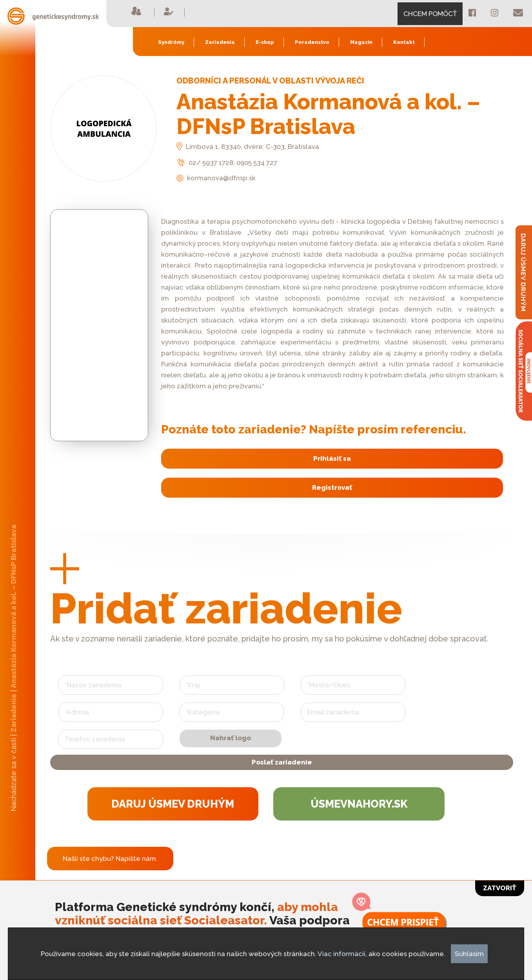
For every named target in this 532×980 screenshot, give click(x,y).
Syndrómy (171, 42)
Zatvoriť (500, 888)
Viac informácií (341, 954)
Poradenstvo (312, 42)
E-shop (265, 42)
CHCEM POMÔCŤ (430, 14)
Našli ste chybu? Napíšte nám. (110, 875)
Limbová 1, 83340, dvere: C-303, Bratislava (248, 147)
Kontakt (404, 42)
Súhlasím (469, 954)
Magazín (361, 42)
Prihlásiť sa (330, 460)
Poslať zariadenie (282, 772)
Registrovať (330, 491)
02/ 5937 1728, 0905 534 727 (227, 163)
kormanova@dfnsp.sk (216, 178)
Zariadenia (220, 42)
